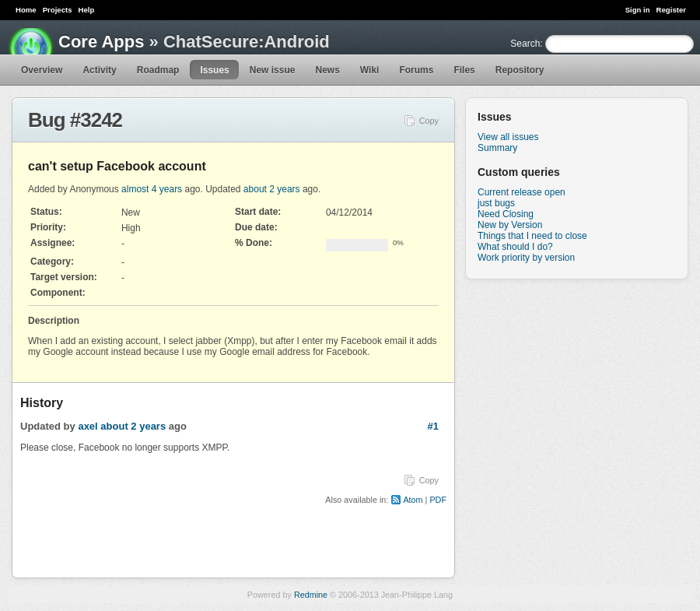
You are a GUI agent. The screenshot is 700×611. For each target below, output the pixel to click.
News (327, 70)
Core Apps (101, 42)
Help (87, 10)
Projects (58, 10)
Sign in (638, 10)
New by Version (510, 225)
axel (87, 426)
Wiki (370, 70)
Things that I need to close (532, 236)
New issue (273, 70)
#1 (433, 426)
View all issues (508, 137)
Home (26, 10)
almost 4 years (152, 189)
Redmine (311, 595)
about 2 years (272, 189)
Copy (429, 121)
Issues (214, 70)
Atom (413, 500)
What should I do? (515, 247)
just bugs (496, 203)
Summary (497, 148)
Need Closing (506, 214)
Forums (416, 70)
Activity (99, 70)
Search (525, 44)
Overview (42, 70)
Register (671, 10)
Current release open (521, 192)
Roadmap (158, 70)
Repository (520, 70)
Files (464, 70)
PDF (438, 500)
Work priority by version (526, 258)
